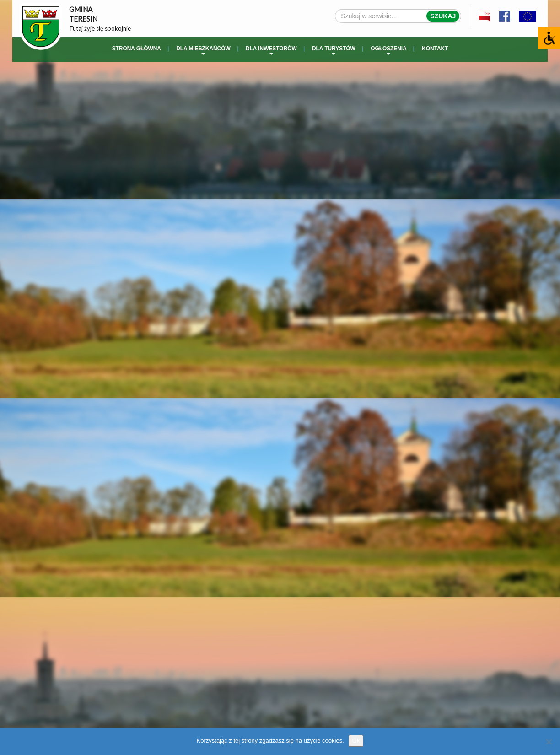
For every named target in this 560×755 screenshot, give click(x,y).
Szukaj (443, 16)
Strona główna (137, 49)
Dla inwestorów (271, 50)
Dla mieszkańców (203, 50)
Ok (356, 741)
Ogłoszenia (389, 50)
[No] (549, 742)
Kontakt (435, 49)
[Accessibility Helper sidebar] (549, 38)
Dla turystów (334, 50)
